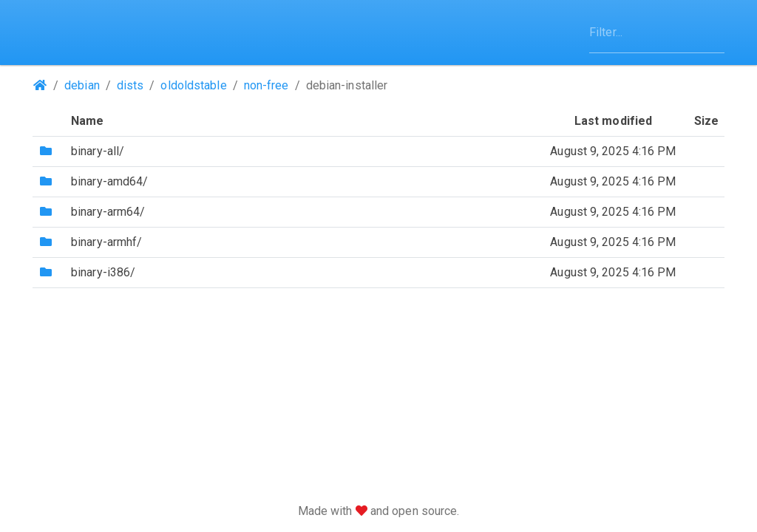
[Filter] (657, 33)
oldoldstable (193, 85)
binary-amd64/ (109, 181)
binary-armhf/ (106, 242)
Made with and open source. (379, 511)
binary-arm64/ (108, 212)
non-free (267, 85)
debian (82, 85)
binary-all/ (98, 151)
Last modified (613, 121)
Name (87, 121)
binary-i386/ (103, 272)
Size (706, 121)
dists (130, 85)
